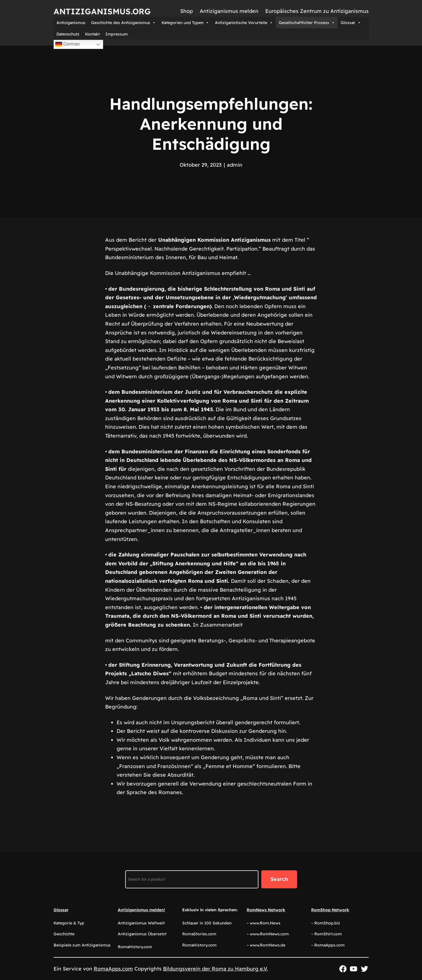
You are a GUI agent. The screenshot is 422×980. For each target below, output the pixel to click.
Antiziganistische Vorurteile (244, 23)
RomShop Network (330, 910)
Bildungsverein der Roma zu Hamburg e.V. (215, 969)
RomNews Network (266, 910)
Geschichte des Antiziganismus (123, 23)
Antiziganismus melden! (141, 910)
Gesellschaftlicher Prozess (307, 23)
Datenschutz (68, 34)
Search (279, 879)
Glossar (351, 23)
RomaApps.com (113, 969)
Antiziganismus (71, 23)
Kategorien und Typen (185, 23)
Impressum (117, 34)
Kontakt (92, 34)
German (68, 44)
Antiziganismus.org (102, 11)
